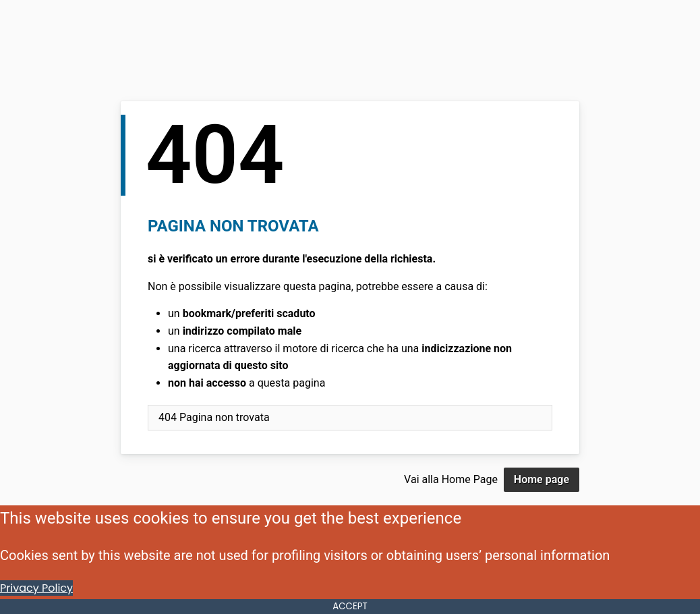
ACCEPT (350, 606)
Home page (542, 479)
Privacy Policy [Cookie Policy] (36, 588)
